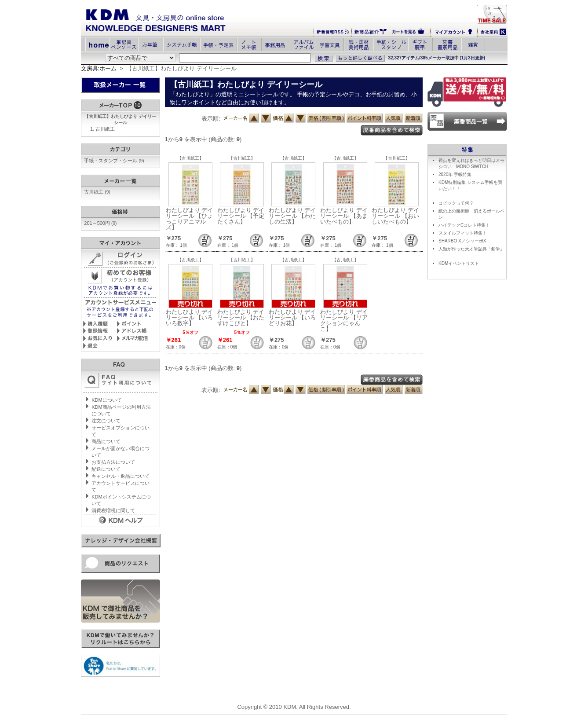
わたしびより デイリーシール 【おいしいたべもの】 (395, 216)
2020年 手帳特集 (455, 174)
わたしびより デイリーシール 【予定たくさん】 (241, 216)
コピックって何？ (456, 203)
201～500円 (100, 223)
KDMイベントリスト (459, 263)
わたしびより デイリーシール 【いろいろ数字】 (190, 317)
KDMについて (106, 400)
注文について (106, 421)
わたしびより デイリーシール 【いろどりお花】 (292, 317)
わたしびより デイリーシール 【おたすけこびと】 (241, 317)
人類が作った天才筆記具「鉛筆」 (471, 249)
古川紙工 (105, 129)
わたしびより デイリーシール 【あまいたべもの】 (344, 216)
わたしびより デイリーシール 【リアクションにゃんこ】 (344, 320)
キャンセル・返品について (121, 476)
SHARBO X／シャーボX (462, 241)
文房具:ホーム (99, 68)
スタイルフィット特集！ (463, 233)
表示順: (211, 119)
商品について (106, 441)
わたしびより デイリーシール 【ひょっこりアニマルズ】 (190, 219)
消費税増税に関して (113, 510)
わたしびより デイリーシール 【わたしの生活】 (292, 216)
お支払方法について (113, 462)
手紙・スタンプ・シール (114, 161)
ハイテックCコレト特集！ (464, 225)
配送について (106, 469)
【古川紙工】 (190, 158)
